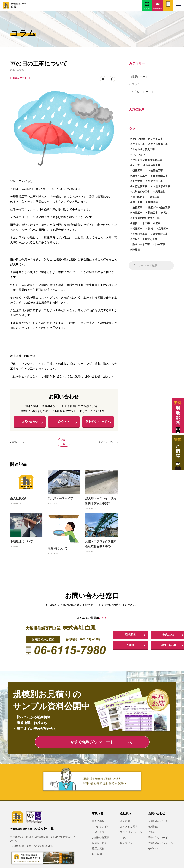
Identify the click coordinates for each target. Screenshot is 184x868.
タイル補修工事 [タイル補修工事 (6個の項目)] (159, 144)
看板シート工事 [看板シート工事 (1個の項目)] (141, 223)
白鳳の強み (98, 826)
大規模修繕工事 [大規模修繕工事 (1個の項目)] (161, 186)
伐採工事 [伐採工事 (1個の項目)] (137, 170)
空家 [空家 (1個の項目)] (158, 223)
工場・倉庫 (98, 837)
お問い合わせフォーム (161, 848)
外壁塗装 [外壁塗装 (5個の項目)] (137, 181)
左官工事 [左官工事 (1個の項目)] (137, 207)
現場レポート (20, 78)
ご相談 (130, 650)
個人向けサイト (129, 848)
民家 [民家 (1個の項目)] (166, 213)
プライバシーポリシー (132, 837)
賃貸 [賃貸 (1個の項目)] (150, 229)
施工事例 (97, 859)
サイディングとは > (108, 447)
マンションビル (101, 831)
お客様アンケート (143, 92)
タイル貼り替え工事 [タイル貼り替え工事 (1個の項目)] (144, 149)
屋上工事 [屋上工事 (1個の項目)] (137, 202)
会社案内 (125, 826)
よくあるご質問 (129, 831)
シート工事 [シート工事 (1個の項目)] (157, 139)
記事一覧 (64, 447)
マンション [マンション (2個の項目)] (139, 155)
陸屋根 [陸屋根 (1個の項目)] (136, 250)
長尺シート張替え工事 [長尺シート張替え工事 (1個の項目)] (145, 239)
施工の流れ (98, 853)
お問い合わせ (30, 422)
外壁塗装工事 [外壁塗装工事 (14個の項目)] (155, 181)
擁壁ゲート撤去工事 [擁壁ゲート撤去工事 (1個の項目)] (159, 207)
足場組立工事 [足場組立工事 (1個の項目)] (140, 234)
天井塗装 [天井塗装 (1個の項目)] (160, 192)
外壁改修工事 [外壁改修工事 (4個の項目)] (140, 186)
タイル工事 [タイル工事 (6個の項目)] (139, 144)
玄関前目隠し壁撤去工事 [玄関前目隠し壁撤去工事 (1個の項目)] (146, 218)
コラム (136, 84)
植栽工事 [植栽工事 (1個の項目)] (153, 213)
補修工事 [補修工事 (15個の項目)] (137, 229)
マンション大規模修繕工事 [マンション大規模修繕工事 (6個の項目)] (147, 160)
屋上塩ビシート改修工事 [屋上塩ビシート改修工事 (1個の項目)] (146, 197)
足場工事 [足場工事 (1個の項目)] (163, 229)
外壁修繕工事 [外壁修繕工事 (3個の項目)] (160, 176)
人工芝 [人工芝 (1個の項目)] (136, 165)
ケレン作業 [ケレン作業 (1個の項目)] (139, 139)
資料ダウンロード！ (98, 424)
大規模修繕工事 (101, 842)
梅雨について (18, 447)
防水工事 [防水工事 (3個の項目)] (160, 244)
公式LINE (64, 422)
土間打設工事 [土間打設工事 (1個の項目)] (140, 176)
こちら (103, 623)
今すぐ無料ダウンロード (101, 747)
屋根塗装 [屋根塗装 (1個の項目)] (153, 202)
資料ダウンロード (158, 842)
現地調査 (130, 639)
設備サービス (99, 848)
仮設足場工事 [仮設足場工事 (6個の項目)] (153, 165)
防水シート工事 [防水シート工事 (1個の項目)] (141, 244)
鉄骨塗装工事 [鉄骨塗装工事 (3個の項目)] (160, 234)
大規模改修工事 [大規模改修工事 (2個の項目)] (141, 192)
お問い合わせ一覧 (158, 826)
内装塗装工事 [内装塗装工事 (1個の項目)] (155, 170)
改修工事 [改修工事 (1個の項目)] (137, 213)
